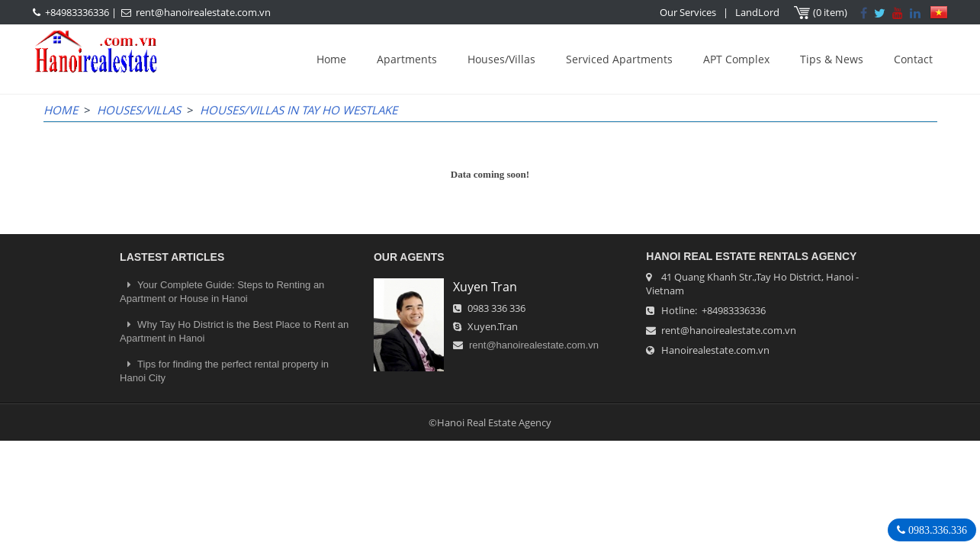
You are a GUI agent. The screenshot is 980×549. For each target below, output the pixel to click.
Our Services (688, 12)
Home (331, 59)
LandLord (757, 12)
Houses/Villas (501, 59)
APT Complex (736, 59)
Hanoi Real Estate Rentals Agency (751, 256)
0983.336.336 (936, 530)
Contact (913, 59)
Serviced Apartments (619, 59)
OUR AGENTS (409, 257)
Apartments (407, 59)
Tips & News (832, 59)
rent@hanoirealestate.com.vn (203, 12)
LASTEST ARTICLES (172, 257)
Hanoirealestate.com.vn (715, 350)
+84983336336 (77, 12)
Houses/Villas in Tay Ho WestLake (299, 110)
